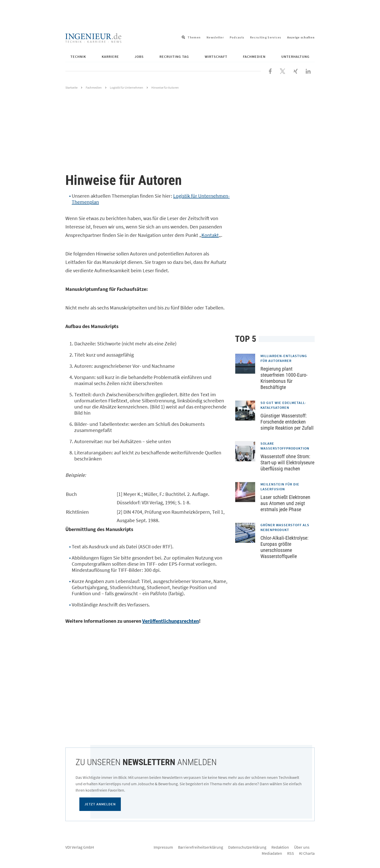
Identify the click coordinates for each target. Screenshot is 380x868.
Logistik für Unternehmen (127, 87)
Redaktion (280, 847)
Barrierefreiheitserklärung (201, 847)
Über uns (302, 847)
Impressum (163, 847)
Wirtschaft (216, 57)
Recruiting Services (266, 37)
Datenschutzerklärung (247, 847)
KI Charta (307, 853)
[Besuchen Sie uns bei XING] (296, 71)
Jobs (139, 57)
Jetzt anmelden (100, 804)
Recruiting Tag (174, 57)
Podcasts (237, 37)
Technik (78, 57)
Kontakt (210, 235)
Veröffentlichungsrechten (171, 621)
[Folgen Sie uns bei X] (283, 71)
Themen (194, 37)
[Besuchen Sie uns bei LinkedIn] (308, 71)
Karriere (110, 57)
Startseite (71, 87)
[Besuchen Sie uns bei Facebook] (270, 71)
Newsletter (215, 37)
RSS (291, 853)
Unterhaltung (295, 57)
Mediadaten (272, 853)
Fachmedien (254, 57)
